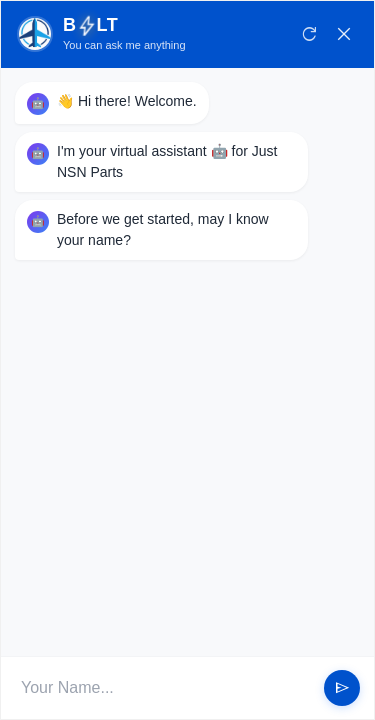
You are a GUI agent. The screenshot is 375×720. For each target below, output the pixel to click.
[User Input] (165, 688)
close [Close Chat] (344, 34)
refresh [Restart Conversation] (310, 34)
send (342, 688)
